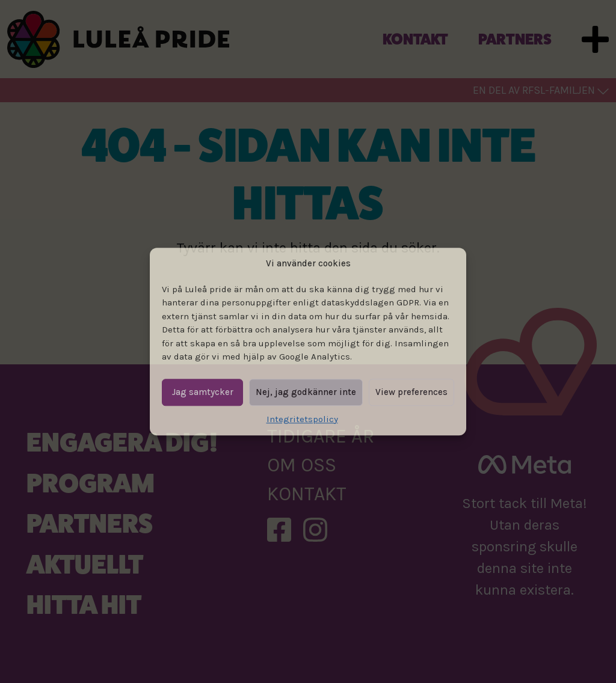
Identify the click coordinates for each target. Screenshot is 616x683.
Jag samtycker (203, 392)
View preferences (411, 392)
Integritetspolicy (302, 419)
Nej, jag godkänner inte (306, 392)
